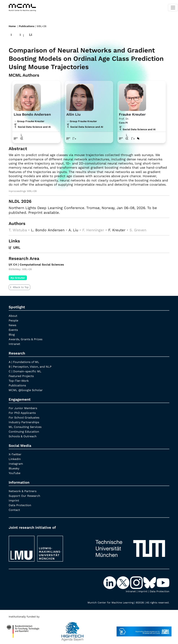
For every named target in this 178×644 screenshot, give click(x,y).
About (13, 316)
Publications (27, 26)
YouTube (15, 473)
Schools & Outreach (23, 436)
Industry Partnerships (24, 422)
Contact (14, 510)
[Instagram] (137, 582)
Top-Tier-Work (19, 381)
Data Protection (20, 505)
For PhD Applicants (22, 413)
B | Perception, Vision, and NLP (30, 367)
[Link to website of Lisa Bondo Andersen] (16, 138)
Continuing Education (24, 432)
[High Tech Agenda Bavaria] (23, 630)
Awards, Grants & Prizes (25, 339)
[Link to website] (27, 97)
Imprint (14, 500)
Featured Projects (21, 376)
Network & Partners (23, 491)
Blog (12, 335)
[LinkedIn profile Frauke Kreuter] (127, 138)
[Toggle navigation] (173, 8)
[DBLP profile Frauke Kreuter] (138, 138)
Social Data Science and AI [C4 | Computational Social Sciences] (137, 129)
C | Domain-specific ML (25, 371)
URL (15, 247)
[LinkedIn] (110, 582)
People (13, 320)
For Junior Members (23, 408)
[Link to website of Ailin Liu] (68, 138)
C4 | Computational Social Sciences (36, 265)
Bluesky (14, 468)
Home (12, 26)
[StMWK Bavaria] (144, 630)
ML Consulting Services (25, 427)
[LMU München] (48, 547)
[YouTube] (163, 582)
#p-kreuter (18, 278)
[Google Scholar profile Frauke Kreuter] (133, 138)
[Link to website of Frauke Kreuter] (121, 138)
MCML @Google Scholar (26, 390)
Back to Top (19, 287)
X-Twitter (15, 454)
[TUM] (130, 547)
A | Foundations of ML (24, 362)
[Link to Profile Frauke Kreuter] (133, 97)
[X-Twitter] (123, 582)
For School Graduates (24, 418)
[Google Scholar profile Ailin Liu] (74, 138)
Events (13, 330)
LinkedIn (15, 459)
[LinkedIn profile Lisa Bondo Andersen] (22, 138)
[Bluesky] (150, 582)
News (12, 325)
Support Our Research (24, 496)
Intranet (14, 344)
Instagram (16, 464)
